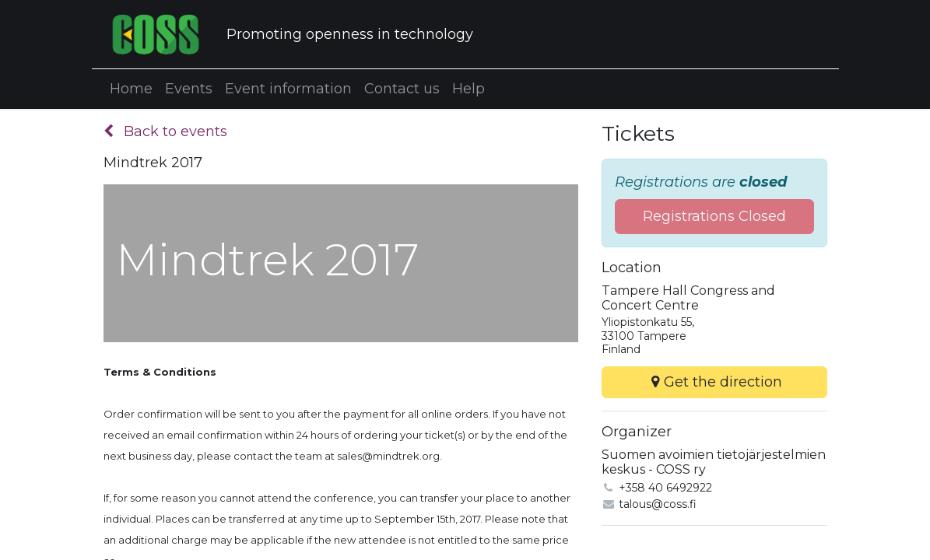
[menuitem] (131, 89)
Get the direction (714, 382)
